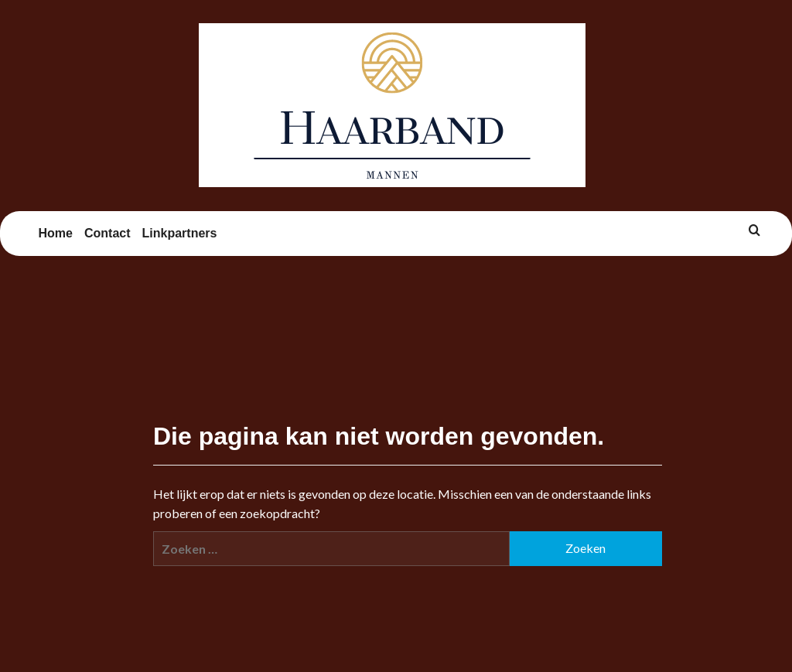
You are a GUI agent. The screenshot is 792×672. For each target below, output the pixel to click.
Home (56, 233)
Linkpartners (180, 233)
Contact (108, 233)
